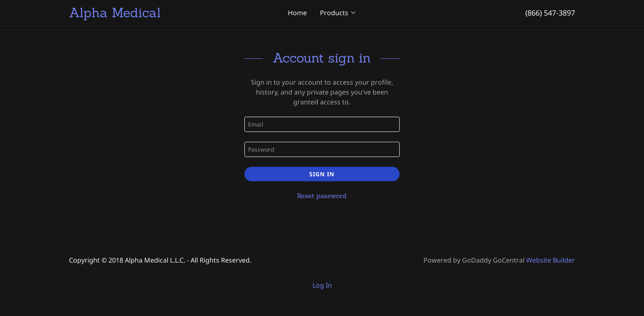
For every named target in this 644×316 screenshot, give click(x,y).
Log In (322, 285)
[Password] (322, 149)
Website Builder (551, 260)
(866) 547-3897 (550, 13)
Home (297, 13)
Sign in (322, 174)
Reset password (322, 196)
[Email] (322, 124)
